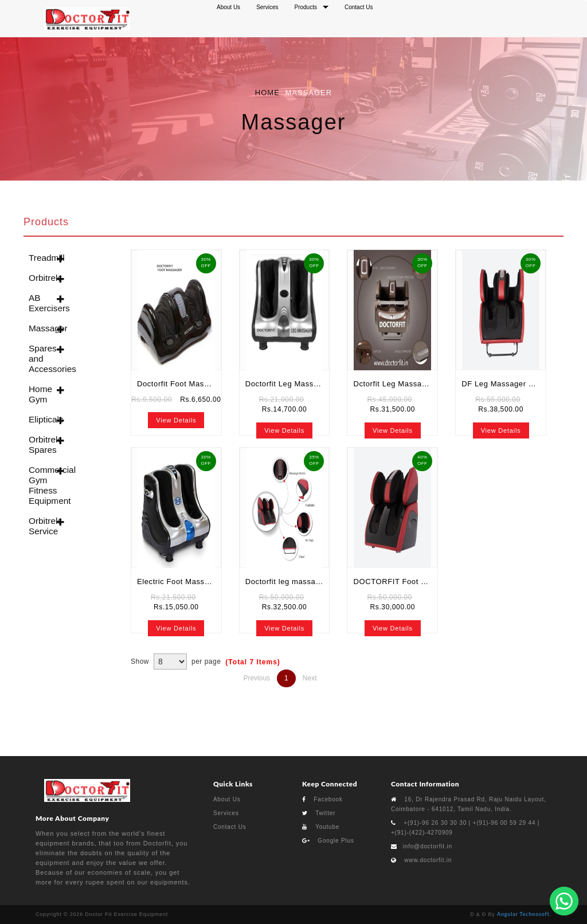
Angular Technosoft (523, 914)
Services (226, 813)
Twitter (319, 813)
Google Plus (328, 841)
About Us (227, 799)
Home (267, 93)
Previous (257, 678)
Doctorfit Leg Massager (287, 384)
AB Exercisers (42, 303)
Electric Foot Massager (179, 582)
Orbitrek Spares (42, 445)
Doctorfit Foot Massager (179, 384)
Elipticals (42, 419)
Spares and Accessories (42, 359)
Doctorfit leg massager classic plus (287, 582)
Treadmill (42, 258)
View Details (176, 420)
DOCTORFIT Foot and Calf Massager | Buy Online (395, 582)
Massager (42, 328)
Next (310, 678)
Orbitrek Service (42, 526)
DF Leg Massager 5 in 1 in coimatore (504, 384)
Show (140, 661)
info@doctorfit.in (428, 846)
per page (206, 661)
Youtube (321, 827)
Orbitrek (42, 278)
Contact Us (230, 827)
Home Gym (40, 394)
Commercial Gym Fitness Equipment (42, 485)
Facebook (322, 799)
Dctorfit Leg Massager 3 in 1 (395, 384)
